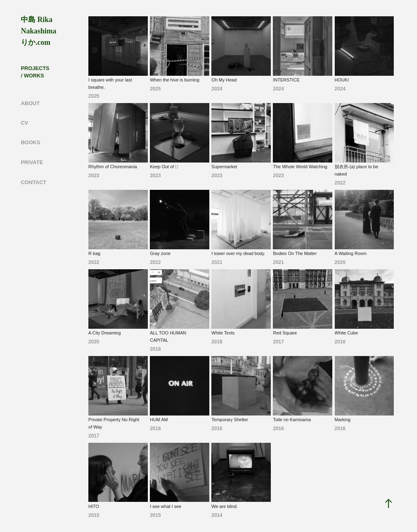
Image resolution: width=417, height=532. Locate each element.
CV (24, 123)
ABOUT (30, 103)
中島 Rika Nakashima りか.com (40, 31)
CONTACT (34, 182)
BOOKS (31, 142)
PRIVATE (32, 162)
